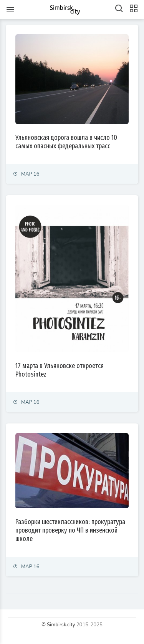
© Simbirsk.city (58, 625)
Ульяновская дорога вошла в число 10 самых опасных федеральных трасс (66, 142)
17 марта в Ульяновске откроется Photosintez (60, 370)
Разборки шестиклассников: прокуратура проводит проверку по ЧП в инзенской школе (70, 530)
